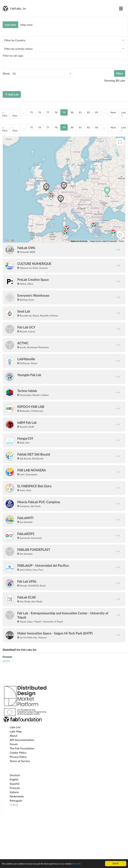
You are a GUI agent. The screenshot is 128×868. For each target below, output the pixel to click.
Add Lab (12, 94)
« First (5, 114)
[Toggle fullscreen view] (120, 142)
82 (89, 112)
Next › (113, 114)
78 (56, 112)
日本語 (14, 805)
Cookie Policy (18, 752)
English (14, 779)
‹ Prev (15, 114)
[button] (64, 186)
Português (16, 800)
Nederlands (17, 796)
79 (64, 112)
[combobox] (64, 40)
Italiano (14, 792)
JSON (6, 661)
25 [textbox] (14, 74)
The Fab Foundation (22, 748)
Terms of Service (20, 761)
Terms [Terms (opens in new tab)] (122, 241)
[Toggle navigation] (121, 8)
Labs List (15, 727)
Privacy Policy (18, 757)
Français (15, 788)
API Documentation (22, 740)
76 (39, 112)
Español (15, 784)
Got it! (116, 863)
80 (72, 112)
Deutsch (15, 775)
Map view (27, 25)
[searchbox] (5, 64)
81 (80, 112)
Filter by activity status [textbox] (18, 49)
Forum (14, 744)
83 (97, 112)
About (14, 736)
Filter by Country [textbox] (15, 40)
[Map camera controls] (120, 235)
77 (48, 112)
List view (10, 25)
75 (31, 112)
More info (84, 864)
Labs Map (16, 731)
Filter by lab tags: (13, 56)
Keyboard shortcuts (79, 241)
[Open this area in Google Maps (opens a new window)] (10, 240)
